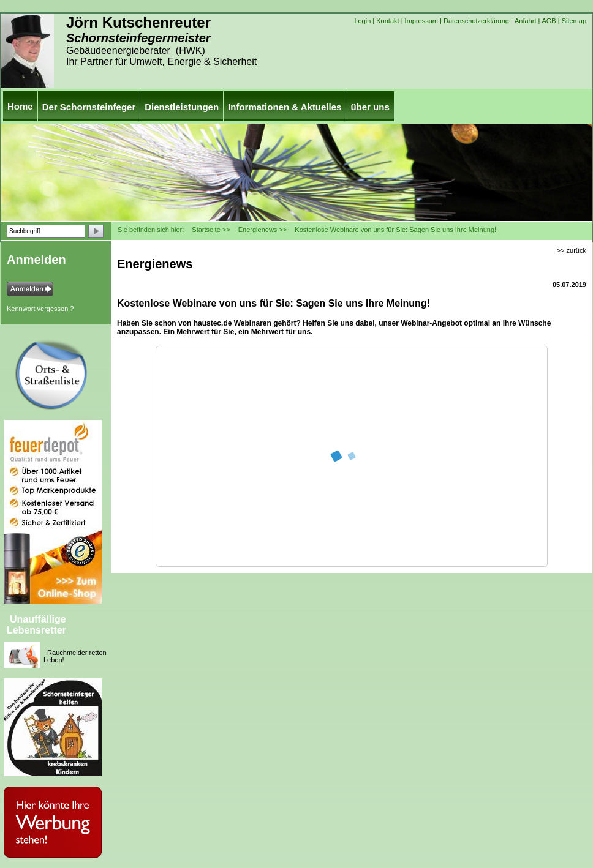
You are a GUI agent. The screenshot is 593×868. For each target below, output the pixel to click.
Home (20, 106)
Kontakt (387, 21)
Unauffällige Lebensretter (36, 625)
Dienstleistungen (182, 107)
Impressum (421, 21)
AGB (549, 21)
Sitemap (574, 21)
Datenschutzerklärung (476, 21)
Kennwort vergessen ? (40, 309)
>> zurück (572, 250)
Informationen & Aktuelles (285, 107)
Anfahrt (525, 21)
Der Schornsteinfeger (89, 107)
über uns (370, 107)
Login (362, 21)
